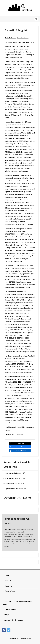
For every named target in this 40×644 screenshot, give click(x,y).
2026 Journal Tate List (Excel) (15, 478)
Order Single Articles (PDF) (14, 483)
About (7, 576)
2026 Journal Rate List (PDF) (15, 473)
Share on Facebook (21, 447)
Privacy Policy (10, 610)
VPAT (7, 615)
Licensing (8, 586)
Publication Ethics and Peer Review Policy (17, 603)
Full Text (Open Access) (14, 434)
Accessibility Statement (14, 620)
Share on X (21, 443)
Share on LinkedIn (21, 451)
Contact (8, 581)
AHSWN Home (10, 38)
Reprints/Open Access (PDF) (15, 488)
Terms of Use (10, 591)
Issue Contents (23, 38)
